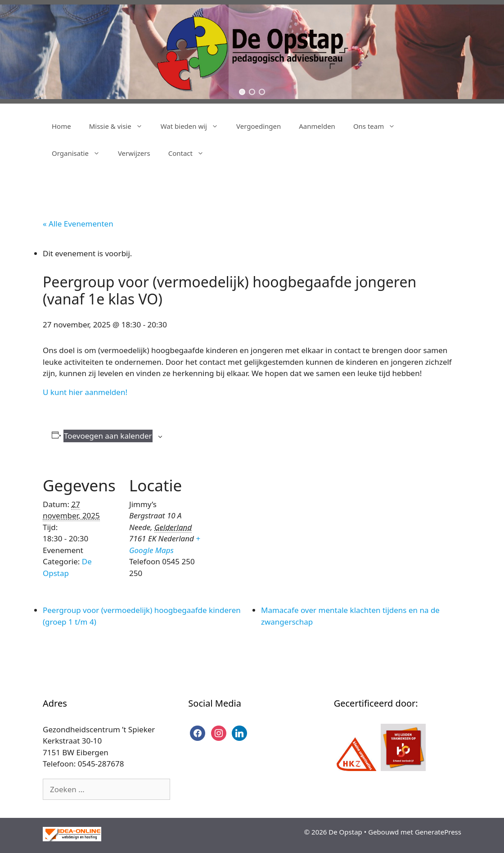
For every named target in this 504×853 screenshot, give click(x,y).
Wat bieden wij (194, 126)
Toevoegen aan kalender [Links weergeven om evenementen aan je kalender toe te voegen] (108, 436)
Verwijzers (134, 153)
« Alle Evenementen (78, 224)
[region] (252, 52)
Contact (191, 153)
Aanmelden (317, 126)
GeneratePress (438, 832)
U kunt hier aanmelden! (85, 392)
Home (61, 126)
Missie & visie (120, 126)
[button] (242, 92)
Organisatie (80, 153)
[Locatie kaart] (263, 524)
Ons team (379, 126)
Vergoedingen (259, 126)
